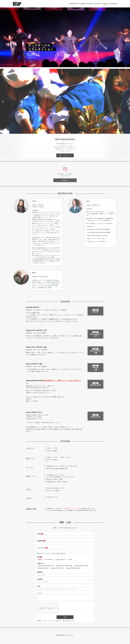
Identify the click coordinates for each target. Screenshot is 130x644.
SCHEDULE (113, 4)
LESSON (83, 4)
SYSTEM (90, 4)
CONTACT (97, 4)
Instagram (105, 4)
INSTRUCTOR (74, 4)
